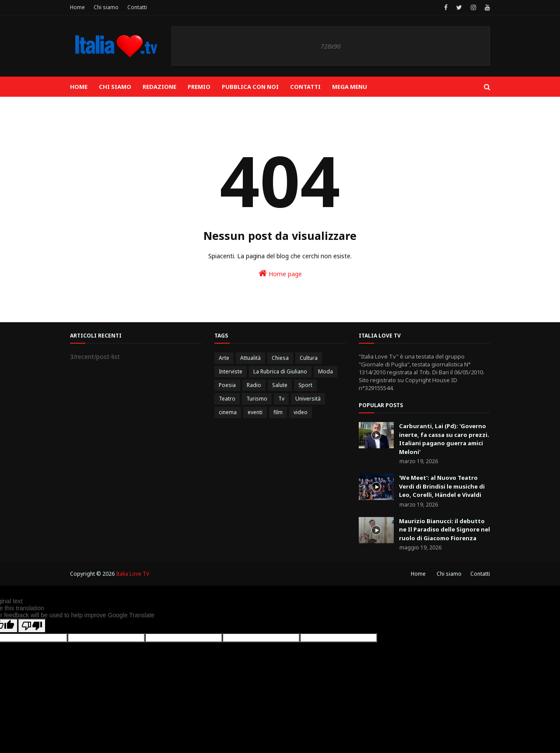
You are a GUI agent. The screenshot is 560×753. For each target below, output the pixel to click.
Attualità (250, 358)
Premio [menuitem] (199, 87)
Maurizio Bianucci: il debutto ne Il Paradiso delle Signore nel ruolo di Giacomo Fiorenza (444, 530)
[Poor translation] (32, 626)
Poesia (227, 385)
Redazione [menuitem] (159, 87)
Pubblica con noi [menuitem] (250, 87)
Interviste (231, 371)
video (301, 412)
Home (77, 7)
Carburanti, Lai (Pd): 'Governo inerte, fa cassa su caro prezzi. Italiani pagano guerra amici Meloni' (444, 439)
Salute (280, 385)
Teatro (227, 399)
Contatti (137, 7)
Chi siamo (106, 7)
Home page (280, 273)
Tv (281, 399)
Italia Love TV (133, 574)
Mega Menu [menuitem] (350, 87)
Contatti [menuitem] (305, 87)
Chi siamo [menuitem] (115, 87)
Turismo (257, 399)
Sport (305, 385)
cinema (228, 412)
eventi (255, 412)
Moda (325, 371)
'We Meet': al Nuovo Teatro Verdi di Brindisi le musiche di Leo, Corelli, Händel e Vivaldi (442, 486)
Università (308, 399)
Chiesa (280, 358)
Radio (254, 385)
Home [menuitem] (79, 87)
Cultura (309, 358)
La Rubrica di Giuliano (280, 371)
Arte (224, 358)
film (278, 412)
